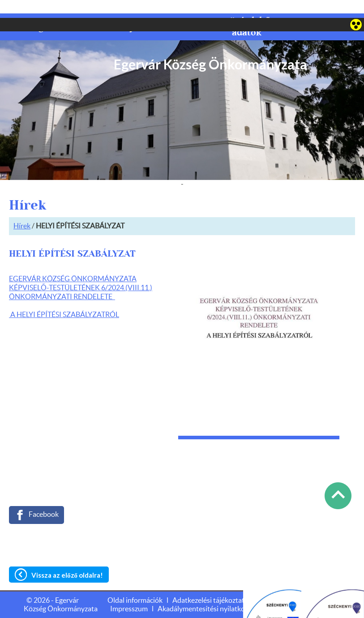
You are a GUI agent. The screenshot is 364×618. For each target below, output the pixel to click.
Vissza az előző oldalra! (67, 557)
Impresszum (129, 591)
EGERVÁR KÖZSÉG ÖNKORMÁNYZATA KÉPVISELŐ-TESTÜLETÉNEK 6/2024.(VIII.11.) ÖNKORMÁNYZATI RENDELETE (81, 270)
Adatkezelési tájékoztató (210, 583)
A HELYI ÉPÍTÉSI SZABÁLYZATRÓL (64, 297)
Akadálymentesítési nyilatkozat (206, 591)
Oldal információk (135, 583)
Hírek (22, 208)
